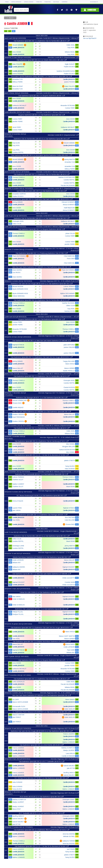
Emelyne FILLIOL (18, 614)
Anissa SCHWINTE (69, 205)
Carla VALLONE (70, 520)
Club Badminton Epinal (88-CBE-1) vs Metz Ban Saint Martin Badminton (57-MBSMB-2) (42, 574)
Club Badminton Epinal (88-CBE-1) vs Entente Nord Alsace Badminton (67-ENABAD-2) (42, 641)
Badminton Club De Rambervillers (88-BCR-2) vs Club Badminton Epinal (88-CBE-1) (42, 536)
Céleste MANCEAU (19, 296)
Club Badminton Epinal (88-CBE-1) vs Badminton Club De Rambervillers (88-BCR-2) (42, 174)
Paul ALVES (16, 143)
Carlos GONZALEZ (19, 682)
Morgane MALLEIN (68, 446)
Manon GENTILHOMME (20, 702)
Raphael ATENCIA (18, 345)
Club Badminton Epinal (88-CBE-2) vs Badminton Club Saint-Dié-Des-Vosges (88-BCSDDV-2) (42, 199)
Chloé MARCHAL (69, 256)
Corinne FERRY (70, 108)
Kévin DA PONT (18, 86)
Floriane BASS (17, 403)
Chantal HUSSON (69, 387)
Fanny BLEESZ (70, 466)
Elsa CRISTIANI (70, 517)
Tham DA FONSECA (19, 256)
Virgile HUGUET (70, 64)
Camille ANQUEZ (18, 407)
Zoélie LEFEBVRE (18, 560)
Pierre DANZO (70, 699)
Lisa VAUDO (16, 272)
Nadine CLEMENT (18, 484)
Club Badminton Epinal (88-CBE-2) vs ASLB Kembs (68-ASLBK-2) (42, 745)
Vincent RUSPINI (18, 286)
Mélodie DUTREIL (69, 836)
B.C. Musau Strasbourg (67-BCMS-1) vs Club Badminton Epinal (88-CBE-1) (42, 495)
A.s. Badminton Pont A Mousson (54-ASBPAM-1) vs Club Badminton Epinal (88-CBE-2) (42, 712)
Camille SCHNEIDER (68, 756)
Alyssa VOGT (17, 809)
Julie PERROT (17, 717)
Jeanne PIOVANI (18, 74)
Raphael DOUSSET (69, 567)
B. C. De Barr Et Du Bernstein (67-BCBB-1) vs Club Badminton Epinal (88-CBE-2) (42, 778)
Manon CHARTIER (18, 715)
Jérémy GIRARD (18, 202)
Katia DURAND (70, 469)
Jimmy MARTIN (70, 159)
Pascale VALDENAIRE (68, 185)
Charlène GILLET (18, 480)
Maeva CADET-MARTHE (67, 636)
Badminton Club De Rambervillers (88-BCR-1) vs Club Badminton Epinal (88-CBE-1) (42, 218)
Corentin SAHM (70, 582)
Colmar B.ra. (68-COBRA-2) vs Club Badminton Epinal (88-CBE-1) (42, 592)
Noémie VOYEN (70, 311)
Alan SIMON (16, 596)
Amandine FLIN (18, 79)
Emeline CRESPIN (18, 414)
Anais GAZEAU (17, 270)
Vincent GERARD (18, 45)
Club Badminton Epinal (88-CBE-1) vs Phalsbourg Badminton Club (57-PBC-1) (42, 253)
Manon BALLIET (18, 368)
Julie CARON (16, 510)
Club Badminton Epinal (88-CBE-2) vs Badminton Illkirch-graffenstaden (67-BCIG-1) (42, 830)
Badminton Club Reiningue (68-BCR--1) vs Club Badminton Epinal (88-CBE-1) (42, 398)
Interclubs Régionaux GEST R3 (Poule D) (65, 728)
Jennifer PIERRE (18, 121)
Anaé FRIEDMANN (19, 417)
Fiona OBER (71, 258)
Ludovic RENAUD (69, 286)
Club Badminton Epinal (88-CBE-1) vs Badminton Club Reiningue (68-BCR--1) (42, 515)
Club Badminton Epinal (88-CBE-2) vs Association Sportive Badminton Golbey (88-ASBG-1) (42, 155)
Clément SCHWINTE (68, 202)
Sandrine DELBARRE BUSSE (66, 71)
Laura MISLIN (70, 753)
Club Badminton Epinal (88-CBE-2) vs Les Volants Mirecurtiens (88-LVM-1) (42, 60)
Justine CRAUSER (69, 347)
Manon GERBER (70, 368)
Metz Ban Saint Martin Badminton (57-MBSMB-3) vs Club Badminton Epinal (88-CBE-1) (42, 412)
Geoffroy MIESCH (69, 773)
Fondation (47, 2)
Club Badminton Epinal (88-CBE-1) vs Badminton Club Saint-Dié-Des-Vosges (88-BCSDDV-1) (42, 357)
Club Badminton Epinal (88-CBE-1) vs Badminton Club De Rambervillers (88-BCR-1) (42, 41)
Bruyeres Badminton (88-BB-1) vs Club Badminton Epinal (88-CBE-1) (42, 115)
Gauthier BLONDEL (68, 303)
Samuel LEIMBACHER (20, 400)
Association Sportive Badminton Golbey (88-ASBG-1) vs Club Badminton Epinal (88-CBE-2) (42, 76)
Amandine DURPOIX (19, 194)
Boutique (56, 2)
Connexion (90, 10)
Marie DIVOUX (70, 364)
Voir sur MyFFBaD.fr (90, 38)
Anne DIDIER (17, 52)
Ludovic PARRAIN (18, 477)
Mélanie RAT (17, 563)
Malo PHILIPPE (17, 64)
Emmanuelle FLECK (19, 706)
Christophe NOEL (18, 221)
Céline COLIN (17, 224)
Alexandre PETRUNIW (68, 105)
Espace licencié (29, 2)
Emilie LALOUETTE (69, 578)
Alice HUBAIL (70, 444)
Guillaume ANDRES (19, 567)
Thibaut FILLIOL (18, 612)
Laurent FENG (17, 508)
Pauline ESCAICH (69, 67)
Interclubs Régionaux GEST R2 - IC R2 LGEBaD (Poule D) (59, 281)
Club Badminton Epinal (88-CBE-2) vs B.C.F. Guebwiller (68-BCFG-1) (42, 761)
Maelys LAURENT (69, 750)
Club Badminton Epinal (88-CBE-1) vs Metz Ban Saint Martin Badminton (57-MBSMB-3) (42, 341)
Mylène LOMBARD (69, 742)
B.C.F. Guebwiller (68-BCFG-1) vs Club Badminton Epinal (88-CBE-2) (42, 813)
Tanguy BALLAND (69, 361)
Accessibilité (94, 2)
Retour (11, 18)
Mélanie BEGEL (70, 52)
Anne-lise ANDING (69, 834)
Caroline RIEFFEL (18, 152)
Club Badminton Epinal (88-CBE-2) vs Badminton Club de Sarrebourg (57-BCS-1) (42, 441)
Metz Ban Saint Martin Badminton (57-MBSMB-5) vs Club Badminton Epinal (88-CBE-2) (42, 695)
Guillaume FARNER (69, 841)
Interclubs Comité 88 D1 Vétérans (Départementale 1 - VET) (58, 317)
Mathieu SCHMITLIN (68, 748)
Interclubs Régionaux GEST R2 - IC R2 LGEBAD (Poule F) (59, 693)
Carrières (65, 2)
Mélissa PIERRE (18, 82)
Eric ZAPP (16, 699)
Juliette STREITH (69, 460)
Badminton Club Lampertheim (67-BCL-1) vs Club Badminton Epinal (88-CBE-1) (42, 609)
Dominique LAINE (18, 546)
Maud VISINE (71, 486)
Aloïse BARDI (70, 644)
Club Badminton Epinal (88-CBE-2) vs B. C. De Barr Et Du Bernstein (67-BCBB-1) (42, 455)
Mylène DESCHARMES (67, 293)
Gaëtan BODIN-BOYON (67, 450)
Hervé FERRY (17, 127)
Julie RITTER (71, 768)
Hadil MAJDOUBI (69, 208)
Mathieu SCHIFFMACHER (67, 177)
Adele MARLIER (70, 709)
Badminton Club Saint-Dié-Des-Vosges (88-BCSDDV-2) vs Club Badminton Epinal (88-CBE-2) (42, 284)
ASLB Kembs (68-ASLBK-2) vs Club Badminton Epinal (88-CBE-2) (42, 797)
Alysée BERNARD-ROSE (20, 289)
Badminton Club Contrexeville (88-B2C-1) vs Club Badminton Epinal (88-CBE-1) (42, 474)
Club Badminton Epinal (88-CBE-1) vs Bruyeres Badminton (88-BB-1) (42, 96)
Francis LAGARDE (69, 734)
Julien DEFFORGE (69, 345)
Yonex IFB (39, 2)
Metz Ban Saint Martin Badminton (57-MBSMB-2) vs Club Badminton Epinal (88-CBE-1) (42, 267)
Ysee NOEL (16, 520)
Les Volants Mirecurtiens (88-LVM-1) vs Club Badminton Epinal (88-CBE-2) (42, 191)
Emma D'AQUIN (18, 501)
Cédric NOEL (71, 45)
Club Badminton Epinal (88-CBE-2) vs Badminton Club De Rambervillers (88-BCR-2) (42, 300)
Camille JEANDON (18, 48)
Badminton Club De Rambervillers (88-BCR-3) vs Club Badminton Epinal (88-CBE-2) (42, 139)
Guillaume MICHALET (19, 105)
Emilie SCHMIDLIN (19, 599)
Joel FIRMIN (71, 849)
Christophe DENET (69, 799)
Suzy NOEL (71, 47)
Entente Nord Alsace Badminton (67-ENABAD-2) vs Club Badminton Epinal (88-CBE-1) (42, 557)
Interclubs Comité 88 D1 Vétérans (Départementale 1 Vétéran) (57, 38)
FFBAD (7, 2)
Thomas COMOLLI (19, 177)
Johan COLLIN (70, 233)
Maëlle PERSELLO (69, 371)
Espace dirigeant (16, 2)
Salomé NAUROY (69, 766)
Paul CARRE (71, 650)
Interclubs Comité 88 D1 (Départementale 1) (63, 57)
